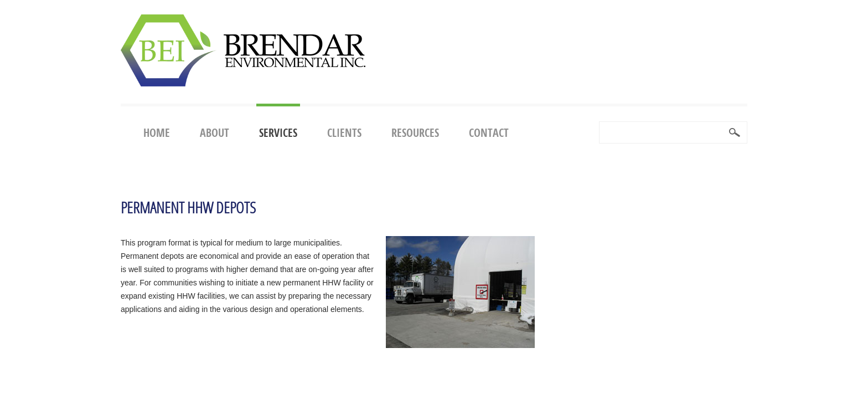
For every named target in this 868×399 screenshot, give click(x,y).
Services (278, 133)
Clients (344, 133)
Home (157, 133)
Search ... (600, 122)
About (215, 133)
